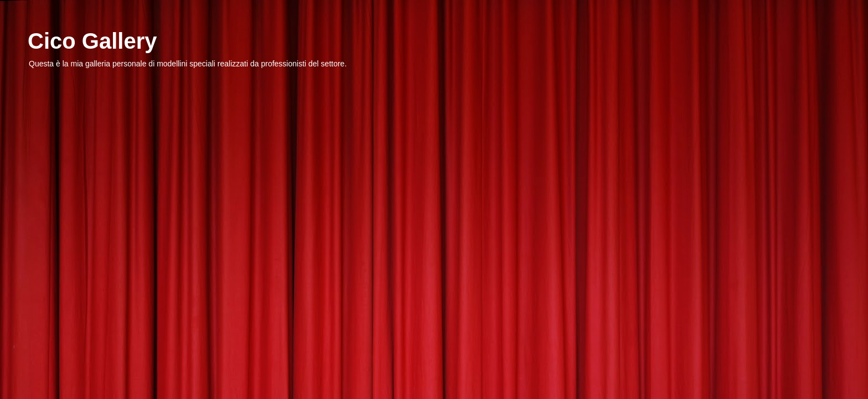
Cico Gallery (92, 41)
